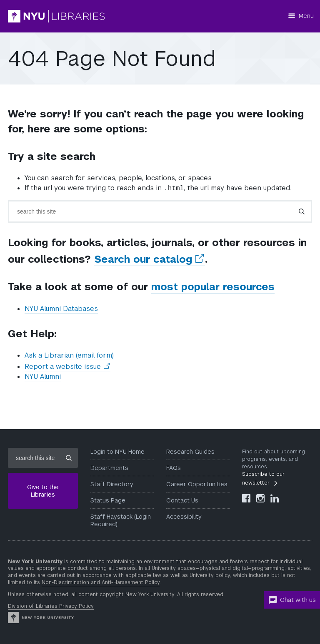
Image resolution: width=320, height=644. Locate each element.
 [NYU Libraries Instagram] (260, 498)
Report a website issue (67, 367)
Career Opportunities (197, 484)
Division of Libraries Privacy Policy (51, 606)
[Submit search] (302, 211)
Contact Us (182, 500)
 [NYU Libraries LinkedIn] (275, 498)
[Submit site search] (69, 458)
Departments (109, 468)
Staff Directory (112, 484)
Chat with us (292, 600)
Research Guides (190, 452)
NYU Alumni (43, 377)
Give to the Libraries (43, 491)
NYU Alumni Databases (61, 309)
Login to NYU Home (117, 452)
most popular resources (213, 287)
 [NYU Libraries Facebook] (246, 498)
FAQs (174, 468)
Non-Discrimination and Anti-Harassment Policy (101, 582)
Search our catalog (150, 259)
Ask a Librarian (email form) (69, 355)
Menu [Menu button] (306, 16)
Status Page (108, 500)
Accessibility (184, 517)
